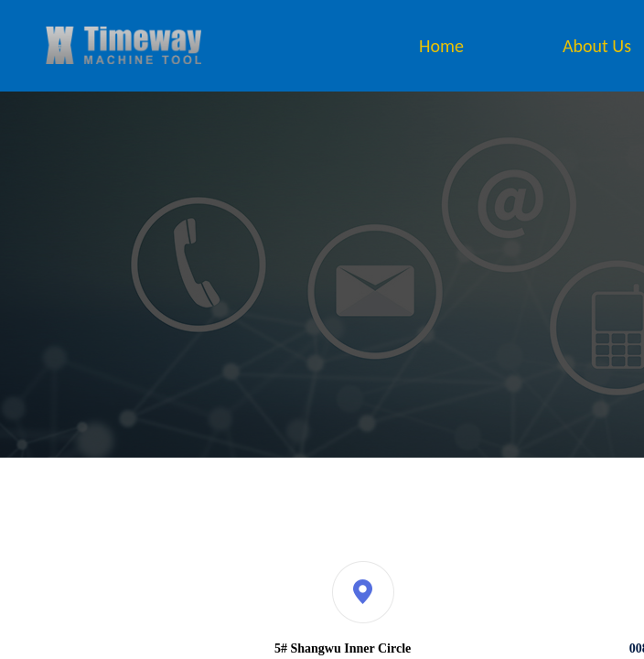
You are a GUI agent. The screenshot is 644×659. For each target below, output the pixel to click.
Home (441, 46)
